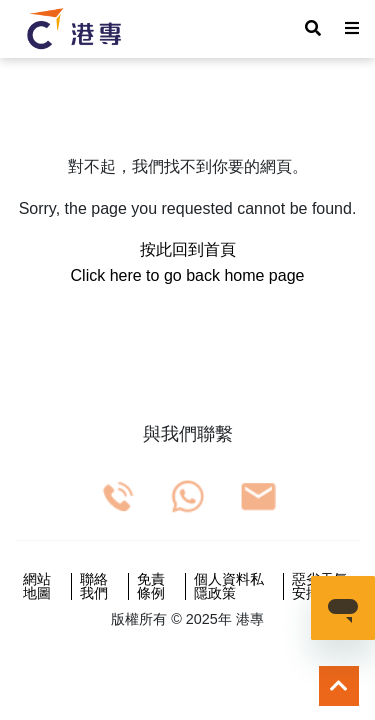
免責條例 (151, 586)
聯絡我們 (94, 586)
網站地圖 (37, 586)
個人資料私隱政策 (229, 586)
